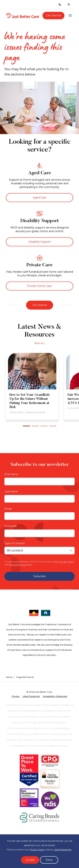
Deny (49, 860)
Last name (11, 491)
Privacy (16, 696)
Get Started (53, 15)
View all (40, 343)
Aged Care (40, 198)
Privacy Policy (67, 562)
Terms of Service (17, 565)
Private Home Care (39, 286)
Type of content (15, 543)
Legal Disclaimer (63, 850)
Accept (30, 860)
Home (9, 677)
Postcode (11, 526)
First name (11, 474)
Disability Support (40, 242)
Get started (40, 305)
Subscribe (40, 576)
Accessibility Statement (55, 696)
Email (8, 509)
